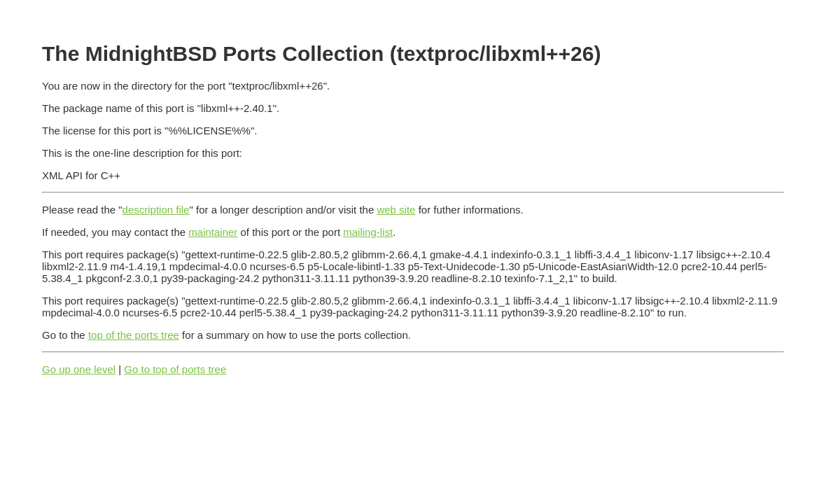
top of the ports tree (134, 335)
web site (396, 210)
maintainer (213, 232)
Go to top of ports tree (175, 369)
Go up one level (79, 369)
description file (156, 210)
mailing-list (368, 232)
